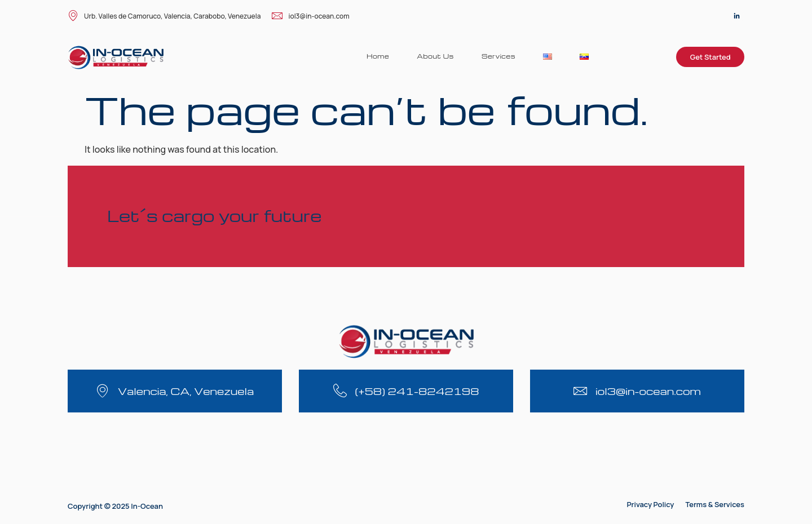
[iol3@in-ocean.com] (581, 391)
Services (498, 56)
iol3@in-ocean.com (310, 17)
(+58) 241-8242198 (417, 391)
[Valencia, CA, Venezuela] (102, 391)
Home (376, 56)
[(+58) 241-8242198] (340, 391)
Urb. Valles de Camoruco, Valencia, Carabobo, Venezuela (164, 17)
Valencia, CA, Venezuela (186, 391)
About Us (434, 56)
